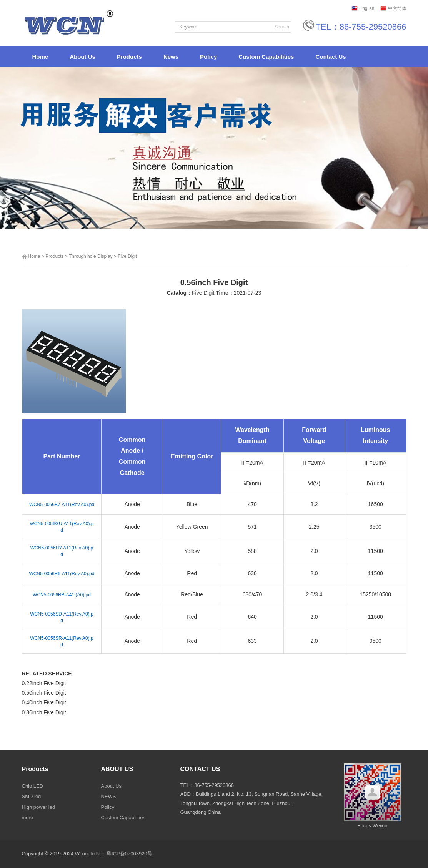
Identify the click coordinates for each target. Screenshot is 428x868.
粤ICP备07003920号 (129, 854)
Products (54, 256)
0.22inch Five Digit (44, 683)
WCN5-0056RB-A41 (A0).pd (62, 595)
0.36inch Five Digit (44, 712)
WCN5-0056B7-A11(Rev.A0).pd (62, 505)
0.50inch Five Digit (44, 693)
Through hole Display (91, 256)
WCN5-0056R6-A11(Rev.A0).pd (62, 574)
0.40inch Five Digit (44, 702)
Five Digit (127, 256)
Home (34, 256)
